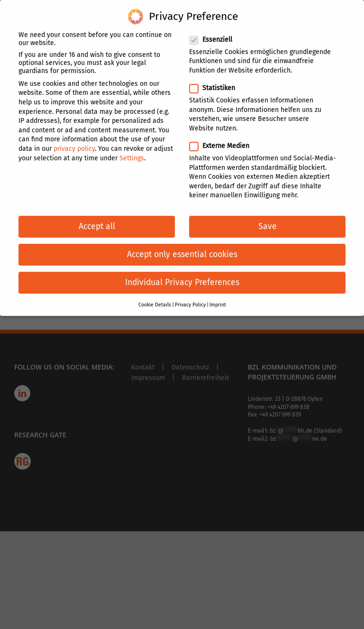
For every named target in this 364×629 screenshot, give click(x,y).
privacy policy (74, 142)
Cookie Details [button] (155, 298)
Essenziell (215, 33)
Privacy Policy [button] (190, 298)
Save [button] (268, 220)
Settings (132, 152)
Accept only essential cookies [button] (182, 248)
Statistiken (216, 82)
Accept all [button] (97, 220)
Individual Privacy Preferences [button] (182, 276)
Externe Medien (223, 140)
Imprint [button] (218, 298)
